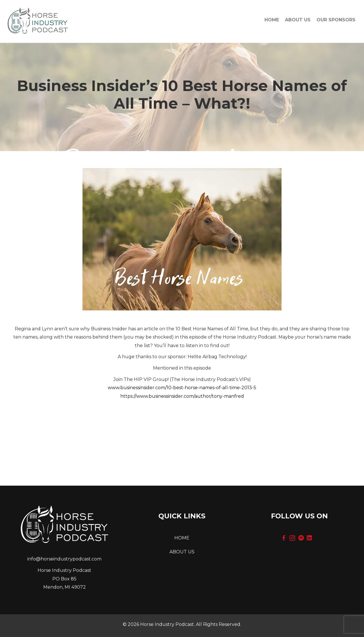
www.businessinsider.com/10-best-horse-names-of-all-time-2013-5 (182, 388)
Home (272, 20)
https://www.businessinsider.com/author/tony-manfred (182, 396)
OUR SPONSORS (336, 20)
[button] (284, 538)
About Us (298, 20)
